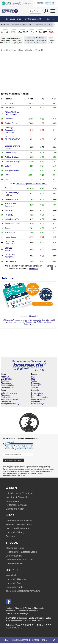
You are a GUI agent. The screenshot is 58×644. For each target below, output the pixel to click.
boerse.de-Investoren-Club (22, 25)
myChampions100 (33, 19)
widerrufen (34, 473)
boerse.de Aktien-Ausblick (19, 521)
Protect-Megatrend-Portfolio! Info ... (31, 184)
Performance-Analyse (17, 505)
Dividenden (36, 401)
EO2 (7, 179)
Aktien (20, 50)
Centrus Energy (11, 123)
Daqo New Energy (12, 162)
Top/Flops (5, 381)
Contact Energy (11, 153)
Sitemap (19, 608)
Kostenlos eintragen (13, 460)
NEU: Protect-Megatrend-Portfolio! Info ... (26, 640)
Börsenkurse (6, 383)
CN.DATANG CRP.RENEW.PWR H (13, 139)
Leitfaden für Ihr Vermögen (19, 493)
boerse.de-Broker (15, 563)
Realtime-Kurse (7, 387)
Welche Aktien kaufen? (10, 399)
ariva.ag (9, 620)
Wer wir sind (12, 575)
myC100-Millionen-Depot (18, 528)
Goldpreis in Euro (8, 385)
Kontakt (9, 608)
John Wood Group (12, 224)
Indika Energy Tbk (12, 219)
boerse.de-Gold (14, 583)
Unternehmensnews (9, 393)
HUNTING (9, 215)
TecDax (39, 32)
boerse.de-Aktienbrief (17, 579)
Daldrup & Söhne (12, 157)
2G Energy (9, 103)
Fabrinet (8, 188)
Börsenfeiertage (38, 404)
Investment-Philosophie (18, 497)
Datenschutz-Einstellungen (18, 613)
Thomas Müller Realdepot (19, 524)
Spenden (10, 536)
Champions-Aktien (15, 509)
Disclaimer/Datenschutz (28, 611)
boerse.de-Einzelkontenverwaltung (23, 591)
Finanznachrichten (39, 399)
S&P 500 (35, 387)
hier (24, 475)
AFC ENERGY (11, 108)
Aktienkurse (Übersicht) (34, 50)
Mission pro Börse (15, 548)
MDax (20, 32)
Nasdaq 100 (36, 385)
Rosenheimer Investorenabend (21, 552)
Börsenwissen (37, 395)
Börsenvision (12, 501)
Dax (2, 32)
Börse (14, 50)
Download (34, 269)
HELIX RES (10, 210)
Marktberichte (7, 397)
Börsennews (6, 395)
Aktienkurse (6, 377)
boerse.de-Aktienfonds (11, 38)
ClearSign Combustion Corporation (10, 130)
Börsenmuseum (14, 556)
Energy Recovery (12, 170)
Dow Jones (36, 383)
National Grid (10, 233)
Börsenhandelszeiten (40, 397)
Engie (7, 175)
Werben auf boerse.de (34, 608)
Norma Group (10, 237)
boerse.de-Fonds (14, 19)
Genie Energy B (11, 199)
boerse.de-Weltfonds (35, 38)
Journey (8, 228)
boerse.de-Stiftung (15, 532)
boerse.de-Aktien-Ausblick (46, 25)
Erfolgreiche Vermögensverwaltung (10, 402)
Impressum (11, 611)
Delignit (8, 166)
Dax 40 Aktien (7, 379)
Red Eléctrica (10, 261)
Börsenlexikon (37, 393)
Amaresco (9, 119)
